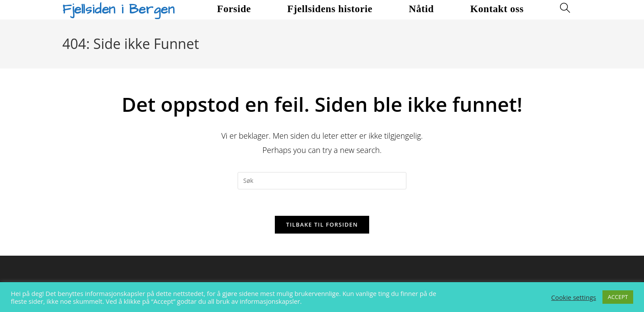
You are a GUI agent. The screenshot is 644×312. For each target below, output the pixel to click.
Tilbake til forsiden (322, 224)
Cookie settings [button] (574, 297)
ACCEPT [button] (618, 297)
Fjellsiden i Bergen (118, 10)
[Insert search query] (322, 181)
